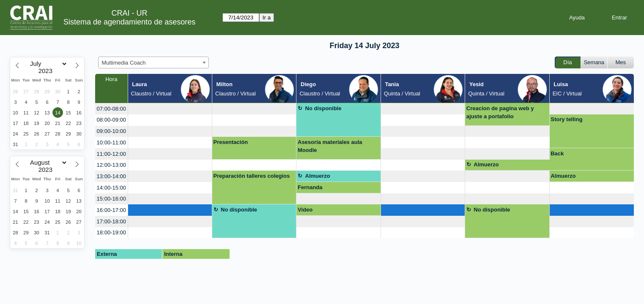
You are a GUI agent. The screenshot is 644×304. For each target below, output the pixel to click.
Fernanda (310, 187)
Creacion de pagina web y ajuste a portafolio (500, 113)
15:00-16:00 (111, 199)
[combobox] (153, 62)
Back (557, 153)
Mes (621, 62)
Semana (594, 62)
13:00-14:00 (111, 176)
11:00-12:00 (111, 154)
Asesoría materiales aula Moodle (330, 146)
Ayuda (577, 18)
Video (305, 210)
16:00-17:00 (111, 210)
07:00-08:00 (111, 109)
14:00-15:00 (111, 188)
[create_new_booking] (170, 109)
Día (567, 62)
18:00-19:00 (111, 232)
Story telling (566, 119)
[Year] (47, 71)
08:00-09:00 (111, 120)
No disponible (323, 108)
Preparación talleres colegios (252, 176)
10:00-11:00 (111, 142)
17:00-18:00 (111, 221)
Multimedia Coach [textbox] (124, 63)
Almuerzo (486, 164)
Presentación (231, 142)
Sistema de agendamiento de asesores (129, 22)
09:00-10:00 (111, 131)
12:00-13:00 (111, 165)
